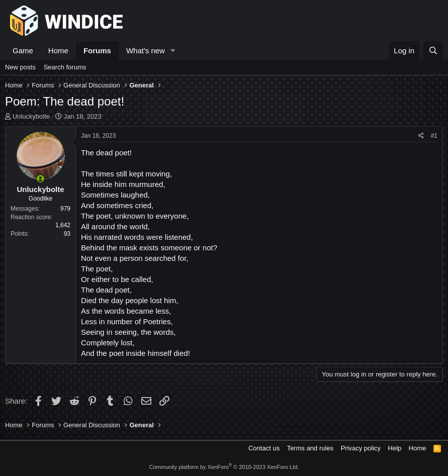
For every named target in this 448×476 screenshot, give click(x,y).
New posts (20, 67)
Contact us (264, 448)
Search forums (65, 67)
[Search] (433, 51)
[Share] (421, 136)
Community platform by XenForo (224, 467)
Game (23, 51)
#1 (434, 136)
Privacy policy (361, 448)
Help (395, 448)
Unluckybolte (31, 116)
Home (58, 51)
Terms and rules (310, 448)
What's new (146, 51)
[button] (173, 51)
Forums (97, 51)
